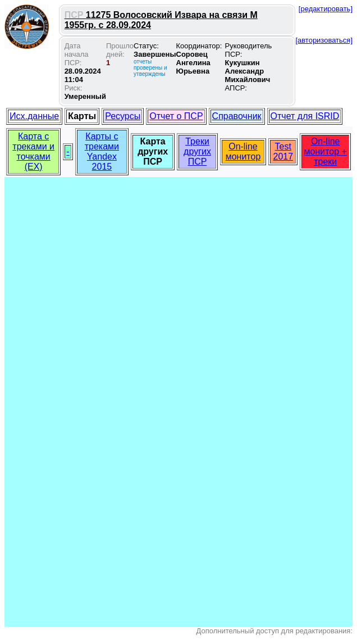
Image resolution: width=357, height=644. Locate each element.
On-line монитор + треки (326, 151)
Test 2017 (283, 151)
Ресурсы (123, 116)
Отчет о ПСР (176, 116)
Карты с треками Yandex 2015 (102, 151)
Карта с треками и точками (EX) (33, 151)
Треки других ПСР (197, 151)
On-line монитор (243, 151)
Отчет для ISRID (305, 116)
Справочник (237, 116)
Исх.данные (34, 116)
